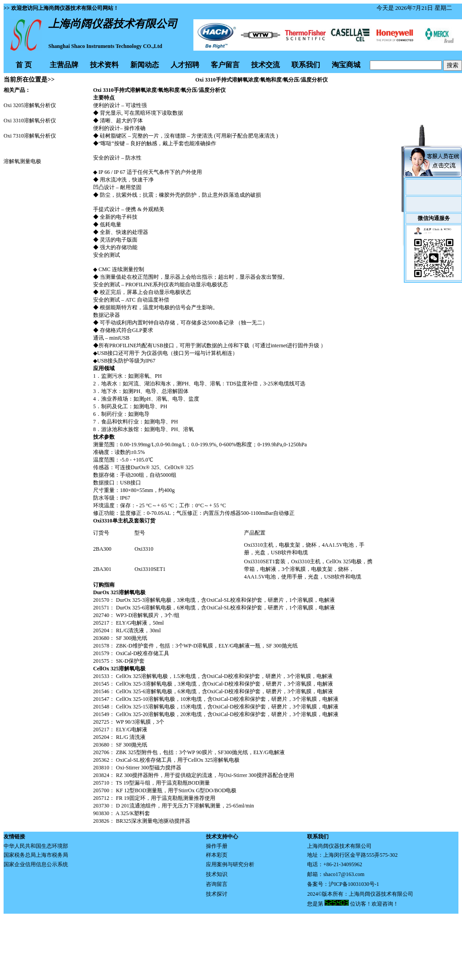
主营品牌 (64, 65)
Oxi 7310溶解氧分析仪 (30, 136)
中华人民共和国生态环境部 (36, 846)
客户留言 (225, 65)
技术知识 (217, 874)
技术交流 (265, 65)
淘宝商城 (346, 65)
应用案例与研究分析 (230, 864)
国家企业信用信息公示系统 (36, 864)
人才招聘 (185, 65)
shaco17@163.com (344, 874)
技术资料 (104, 65)
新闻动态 (145, 65)
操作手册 (217, 846)
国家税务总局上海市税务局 (36, 855)
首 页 (24, 65)
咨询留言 (217, 884)
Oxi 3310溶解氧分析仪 (30, 121)
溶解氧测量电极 (22, 161)
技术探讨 (217, 894)
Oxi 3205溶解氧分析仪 (30, 105)
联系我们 (306, 65)
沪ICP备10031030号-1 (354, 884)
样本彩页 (217, 855)
